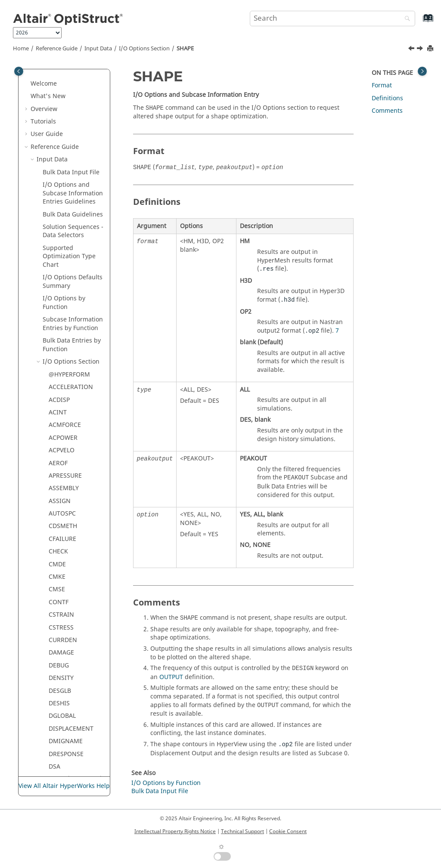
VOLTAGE (62, 567)
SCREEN (60, 250)
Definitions (387, 98)
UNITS (58, 541)
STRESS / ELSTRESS (76, 389)
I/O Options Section (144, 49)
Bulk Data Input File (160, 791)
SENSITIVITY (66, 276)
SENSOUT (62, 288)
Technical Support (242, 831)
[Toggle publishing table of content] (19, 71)
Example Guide (52, 727)
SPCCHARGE (66, 339)
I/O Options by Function (166, 783)
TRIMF (58, 516)
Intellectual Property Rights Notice (175, 831)
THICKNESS (65, 465)
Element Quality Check (66, 663)
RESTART (61, 162)
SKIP (55, 326)
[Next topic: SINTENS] (421, 49)
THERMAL (62, 453)
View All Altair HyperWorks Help (64, 786)
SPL (54, 364)
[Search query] (332, 19)
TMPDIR (60, 490)
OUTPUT (171, 677)
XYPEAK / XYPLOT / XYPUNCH (75, 596)
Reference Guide (57, 49)
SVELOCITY (64, 415)
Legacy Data (54, 714)
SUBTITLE (62, 402)
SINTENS (61, 314)
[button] (45, 73)
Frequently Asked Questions (56, 756)
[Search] (405, 19)
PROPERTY (64, 98)
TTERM (59, 528)
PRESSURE (63, 73)
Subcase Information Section (73, 630)
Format (382, 85)
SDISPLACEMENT (73, 263)
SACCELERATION (73, 237)
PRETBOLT (63, 86)
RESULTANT (65, 199)
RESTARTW (64, 187)
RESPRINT (63, 149)
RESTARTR (63, 174)
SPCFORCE (64, 351)
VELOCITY (62, 554)
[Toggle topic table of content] (422, 71)
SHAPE (185, 49)
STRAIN (59, 377)
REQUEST (62, 136)
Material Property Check (68, 684)
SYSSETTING (66, 427)
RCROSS (60, 124)
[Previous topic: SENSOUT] (412, 49)
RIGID (57, 212)
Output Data (54, 701)
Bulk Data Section (68, 647)
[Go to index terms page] (419, 22)
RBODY (59, 111)
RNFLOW (61, 225)
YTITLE (58, 613)
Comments (387, 111)
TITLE (56, 478)
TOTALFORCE (67, 503)
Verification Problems (61, 739)
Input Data (98, 49)
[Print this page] (431, 49)
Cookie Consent (288, 831)
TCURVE (60, 440)
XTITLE (58, 579)
